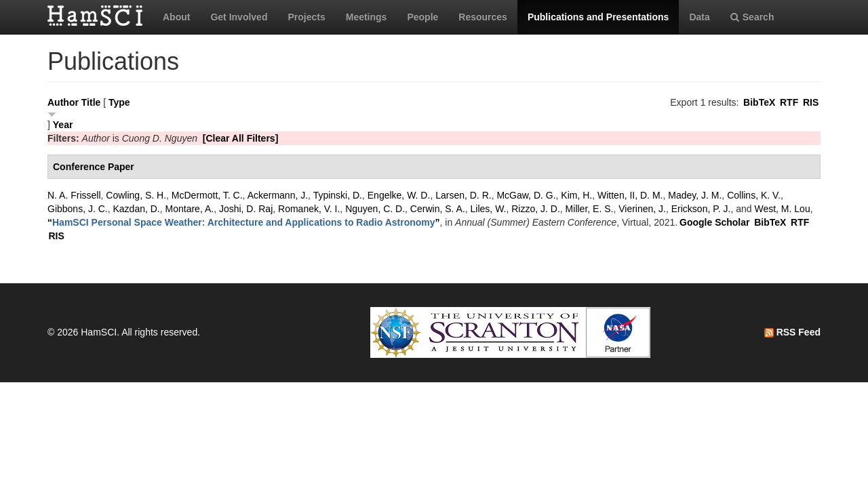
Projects (306, 17)
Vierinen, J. (642, 209)
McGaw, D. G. (526, 195)
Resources (483, 17)
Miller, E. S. (590, 209)
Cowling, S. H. (136, 195)
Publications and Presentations (598, 17)
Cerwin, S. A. (438, 209)
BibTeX (759, 102)
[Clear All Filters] (241, 138)
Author (63, 102)
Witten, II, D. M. (630, 195)
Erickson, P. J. (701, 209)
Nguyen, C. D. (375, 209)
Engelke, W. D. (399, 195)
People (422, 17)
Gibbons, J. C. (78, 209)
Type (119, 102)
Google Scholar (714, 222)
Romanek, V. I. (309, 209)
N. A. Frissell (74, 195)
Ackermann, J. (278, 195)
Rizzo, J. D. (536, 209)
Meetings (367, 17)
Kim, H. (576, 195)
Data (699, 17)
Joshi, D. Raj (246, 209)
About (176, 17)
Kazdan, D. (136, 209)
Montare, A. (190, 209)
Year (63, 125)
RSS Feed (792, 332)
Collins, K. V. (754, 195)
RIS (811, 102)
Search (752, 17)
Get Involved (239, 17)
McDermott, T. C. (207, 195)
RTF (789, 102)
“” (244, 222)
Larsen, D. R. (463, 195)
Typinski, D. (338, 195)
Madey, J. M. (695, 195)
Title (91, 102)
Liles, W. (489, 209)
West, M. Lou (782, 209)
